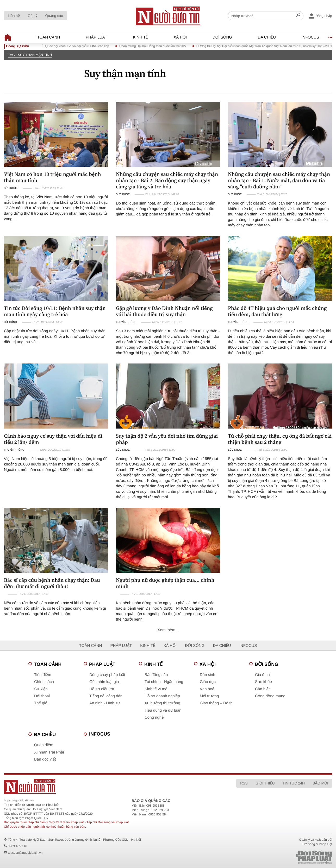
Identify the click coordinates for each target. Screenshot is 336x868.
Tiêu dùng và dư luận (163, 710)
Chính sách (44, 682)
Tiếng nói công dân (106, 696)
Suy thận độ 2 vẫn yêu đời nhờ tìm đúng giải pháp (167, 439)
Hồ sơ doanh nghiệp (162, 696)
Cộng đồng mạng (270, 696)
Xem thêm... (168, 630)
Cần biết (262, 689)
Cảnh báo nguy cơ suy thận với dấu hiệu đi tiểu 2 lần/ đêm (53, 439)
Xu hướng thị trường (162, 703)
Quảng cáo (54, 16)
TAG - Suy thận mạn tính (30, 55)
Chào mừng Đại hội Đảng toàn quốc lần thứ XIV (157, 46)
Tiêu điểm (43, 675)
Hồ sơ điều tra (102, 689)
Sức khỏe (11, 188)
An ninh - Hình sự (105, 703)
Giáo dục (208, 682)
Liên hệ (14, 16)
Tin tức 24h (294, 783)
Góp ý (32, 16)
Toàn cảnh (49, 37)
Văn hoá (207, 689)
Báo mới (320, 783)
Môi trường (209, 696)
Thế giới (41, 703)
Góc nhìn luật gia (104, 682)
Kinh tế (140, 37)
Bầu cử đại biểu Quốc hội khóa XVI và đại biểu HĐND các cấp (70, 46)
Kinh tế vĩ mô (156, 689)
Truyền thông (126, 322)
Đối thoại (42, 696)
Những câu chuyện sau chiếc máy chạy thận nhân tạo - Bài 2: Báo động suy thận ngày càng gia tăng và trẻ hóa (167, 180)
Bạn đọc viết (45, 759)
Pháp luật (97, 37)
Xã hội (180, 37)
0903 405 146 (17, 846)
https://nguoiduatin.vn (19, 800)
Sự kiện (41, 689)
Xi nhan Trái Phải (49, 752)
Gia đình (262, 675)
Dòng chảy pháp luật (107, 675)
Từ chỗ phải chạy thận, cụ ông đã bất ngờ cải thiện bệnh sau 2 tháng (280, 439)
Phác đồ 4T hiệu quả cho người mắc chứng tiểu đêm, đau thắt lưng (277, 311)
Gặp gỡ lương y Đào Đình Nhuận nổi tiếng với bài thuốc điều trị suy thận (164, 311)
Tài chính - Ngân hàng (164, 682)
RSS (244, 783)
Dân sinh (207, 675)
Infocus (310, 37)
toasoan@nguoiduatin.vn (25, 853)
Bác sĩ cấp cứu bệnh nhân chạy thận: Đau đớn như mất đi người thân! (52, 583)
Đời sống (222, 37)
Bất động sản (156, 675)
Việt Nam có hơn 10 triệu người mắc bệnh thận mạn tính (52, 177)
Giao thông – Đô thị (217, 703)
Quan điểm (44, 745)
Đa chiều (267, 37)
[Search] (298, 16)
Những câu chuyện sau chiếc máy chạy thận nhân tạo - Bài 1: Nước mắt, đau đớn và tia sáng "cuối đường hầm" (279, 180)
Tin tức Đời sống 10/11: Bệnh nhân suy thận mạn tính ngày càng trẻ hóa (55, 311)
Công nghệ (154, 717)
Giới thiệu (265, 783)
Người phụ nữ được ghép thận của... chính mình (165, 583)
